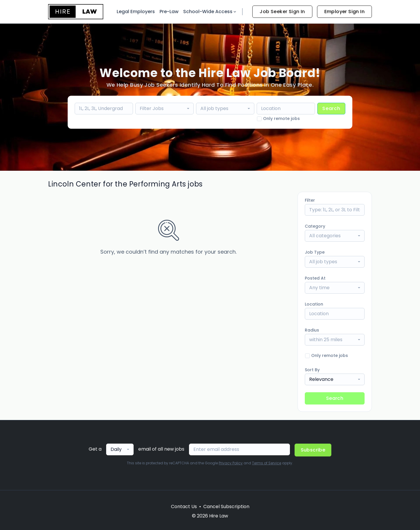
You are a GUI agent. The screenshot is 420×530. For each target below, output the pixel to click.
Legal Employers (136, 12)
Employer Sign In (344, 12)
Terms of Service (267, 463)
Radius (312, 330)
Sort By (312, 370)
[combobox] (164, 109)
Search (331, 108)
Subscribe (313, 450)
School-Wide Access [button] (210, 12)
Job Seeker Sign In (282, 12)
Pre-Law (169, 12)
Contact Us (184, 507)
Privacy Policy (231, 463)
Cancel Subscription (226, 507)
